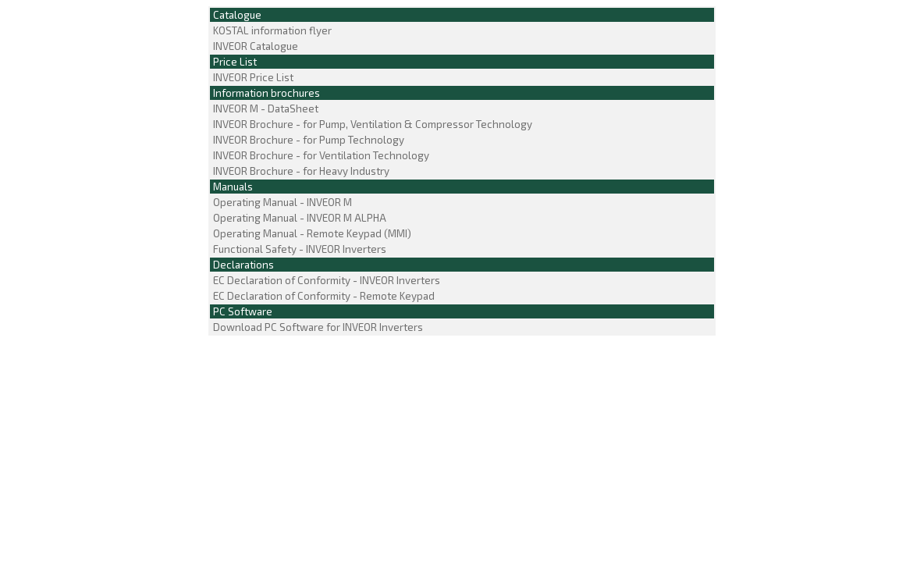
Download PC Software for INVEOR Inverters (317, 327)
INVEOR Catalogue (254, 46)
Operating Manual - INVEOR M (281, 202)
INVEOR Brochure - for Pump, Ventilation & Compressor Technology (371, 124)
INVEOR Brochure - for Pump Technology (307, 140)
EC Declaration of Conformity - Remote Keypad (323, 296)
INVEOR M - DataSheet (265, 108)
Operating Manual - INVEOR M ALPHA (299, 218)
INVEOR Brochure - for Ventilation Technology (320, 155)
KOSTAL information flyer (271, 30)
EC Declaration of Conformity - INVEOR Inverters (325, 280)
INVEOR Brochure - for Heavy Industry (300, 171)
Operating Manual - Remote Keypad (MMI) (311, 233)
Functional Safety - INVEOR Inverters (299, 249)
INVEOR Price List (252, 77)
